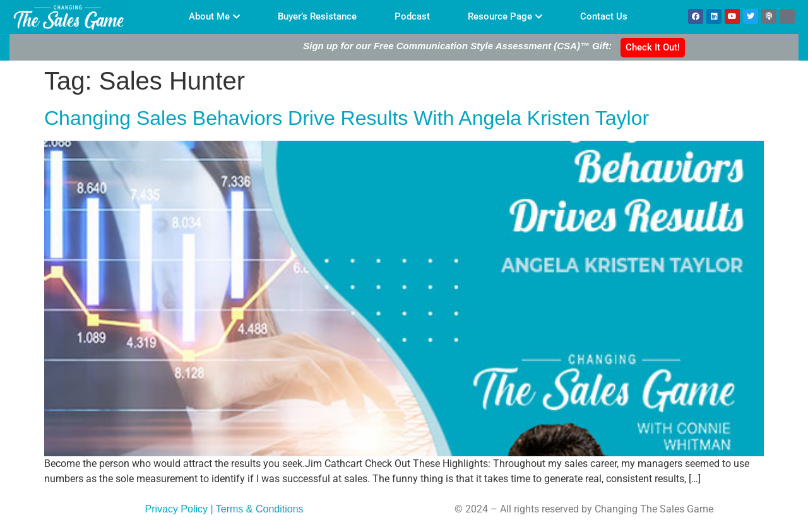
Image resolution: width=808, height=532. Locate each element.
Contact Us (604, 16)
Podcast (412, 16)
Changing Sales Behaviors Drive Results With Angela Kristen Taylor (347, 118)
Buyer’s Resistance (317, 16)
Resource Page (505, 16)
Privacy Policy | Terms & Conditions (224, 509)
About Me (214, 16)
